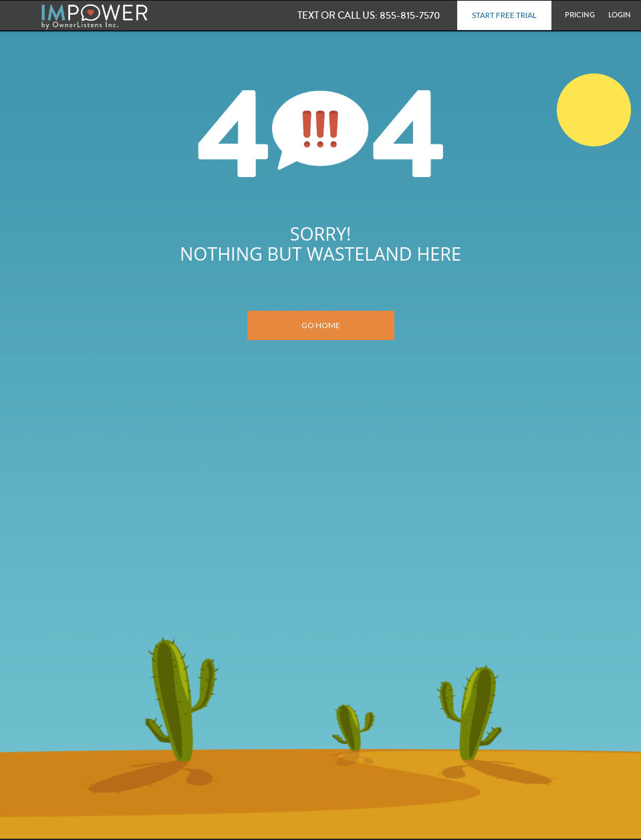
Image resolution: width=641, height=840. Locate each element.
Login (620, 15)
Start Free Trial (504, 15)
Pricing (580, 15)
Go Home (321, 325)
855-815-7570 (371, 15)
